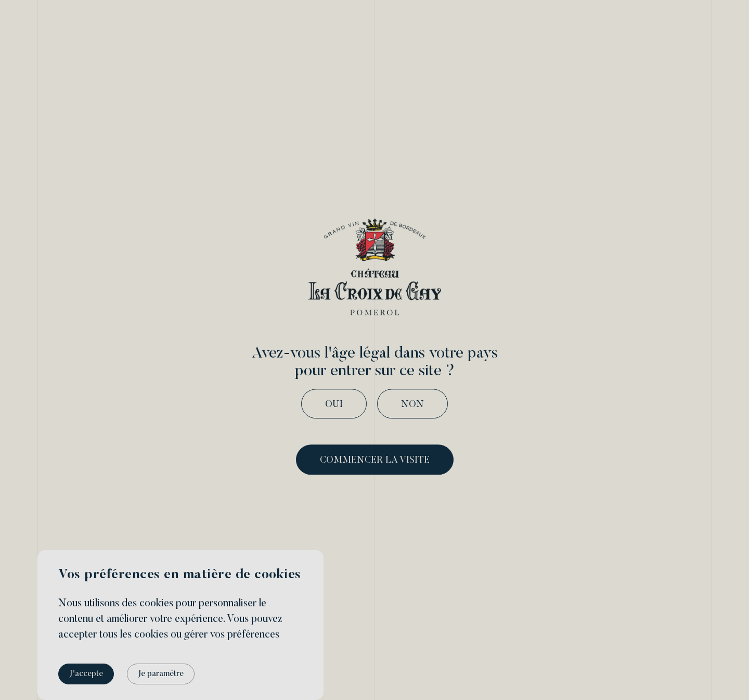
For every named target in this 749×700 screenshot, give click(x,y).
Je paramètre (161, 674)
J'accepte (86, 674)
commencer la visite (375, 461)
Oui (334, 405)
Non (412, 405)
